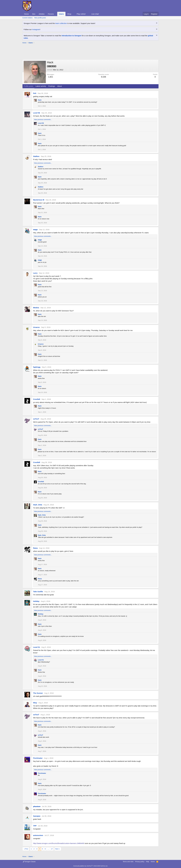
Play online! (81, 14)
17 (52, 849)
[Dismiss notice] (156, 23)
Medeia (36, 308)
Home (26, 14)
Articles (42, 14)
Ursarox (36, 327)
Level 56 (37, 113)
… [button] (48, 849)
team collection (61, 23)
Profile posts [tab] (28, 86)
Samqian (37, 816)
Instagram (36, 29)
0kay (35, 703)
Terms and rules (128, 862)
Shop (69, 14)
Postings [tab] (52, 86)
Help (148, 862)
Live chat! (95, 14)
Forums (51, 14)
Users (61, 14)
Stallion (36, 156)
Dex (34, 14)
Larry (35, 273)
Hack (40, 100)
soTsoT (36, 419)
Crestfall (37, 399)
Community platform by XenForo (90, 866)
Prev (27, 849)
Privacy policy (140, 862)
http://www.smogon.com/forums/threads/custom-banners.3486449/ (59, 843)
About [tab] (60, 86)
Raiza (35, 548)
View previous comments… (43, 120)
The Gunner (38, 693)
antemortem (38, 835)
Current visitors (27, 18)
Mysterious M (39, 200)
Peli (35, 93)
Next (57, 849)
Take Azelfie (38, 592)
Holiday (36, 601)
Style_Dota (38, 505)
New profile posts (40, 18)
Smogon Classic (29, 862)
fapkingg (37, 367)
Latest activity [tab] (41, 86)
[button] (56, 14)
